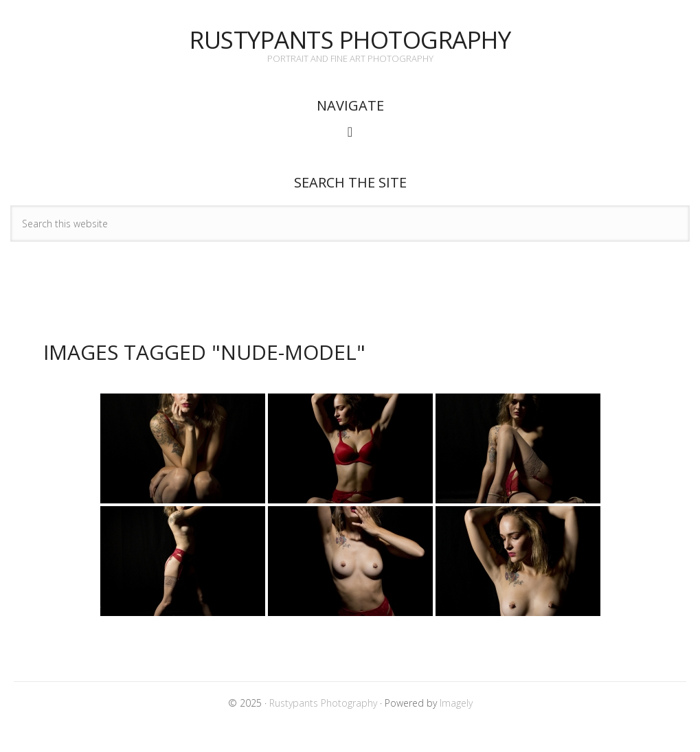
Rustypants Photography (350, 39)
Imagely (456, 703)
